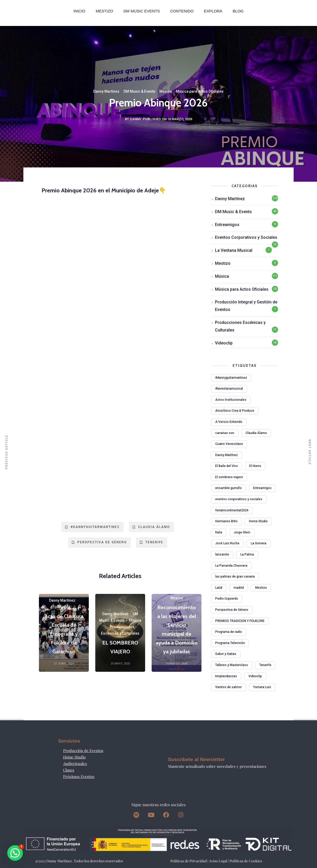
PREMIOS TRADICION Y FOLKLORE (240, 621)
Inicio (79, 11)
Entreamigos (227, 225)
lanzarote (222, 554)
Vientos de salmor (228, 687)
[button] (15, 853)
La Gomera (259, 543)
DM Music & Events (139, 91)
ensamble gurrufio (228, 488)
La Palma (247, 554)
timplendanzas (226, 676)
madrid (239, 588)
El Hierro (255, 466)
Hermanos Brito (226, 521)
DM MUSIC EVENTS (141, 11)
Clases (69, 770)
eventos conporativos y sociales (239, 499)
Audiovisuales (75, 763)
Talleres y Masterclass (232, 665)
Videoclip (224, 343)
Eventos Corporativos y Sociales (246, 237)
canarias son (225, 433)
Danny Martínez (106, 91)
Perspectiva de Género (99, 542)
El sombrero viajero (229, 477)
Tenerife (152, 542)
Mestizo (104, 11)
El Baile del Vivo (227, 466)
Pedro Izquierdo (227, 599)
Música (166, 91)
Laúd (219, 588)
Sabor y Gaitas (226, 654)
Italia (219, 532)
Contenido (182, 11)
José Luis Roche (227, 543)
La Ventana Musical (234, 250)
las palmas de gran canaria (235, 577)
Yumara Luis (262, 687)
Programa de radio (229, 632)
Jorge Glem (242, 532)
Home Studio (258, 521)
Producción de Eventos (83, 750)
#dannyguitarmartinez (92, 527)
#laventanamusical (229, 389)
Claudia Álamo (151, 527)
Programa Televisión (230, 643)
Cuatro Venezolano (229, 444)
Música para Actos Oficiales (200, 91)
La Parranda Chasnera (231, 566)
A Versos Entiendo (229, 422)
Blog (238, 11)
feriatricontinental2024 (232, 510)
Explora (213, 11)
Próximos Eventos (79, 776)
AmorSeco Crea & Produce (235, 411)
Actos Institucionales (231, 400)
